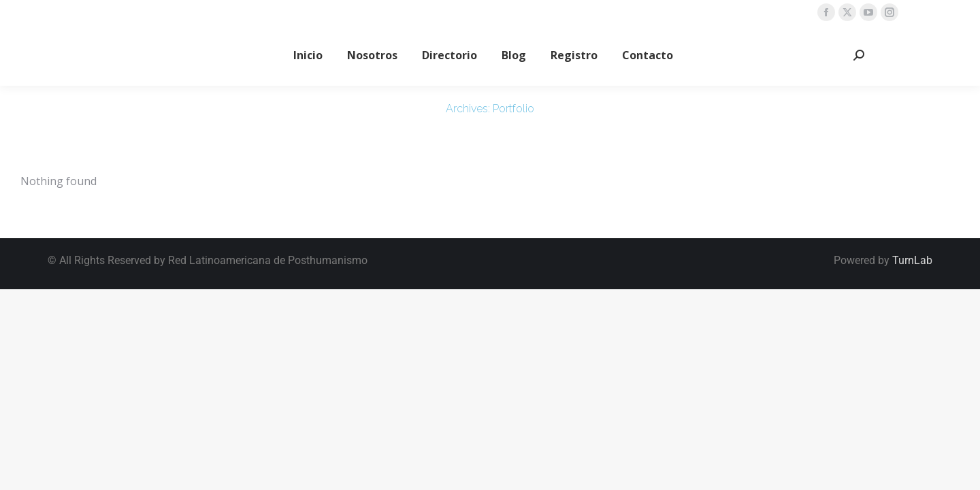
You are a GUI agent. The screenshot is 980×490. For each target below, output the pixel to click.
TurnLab (912, 260)
